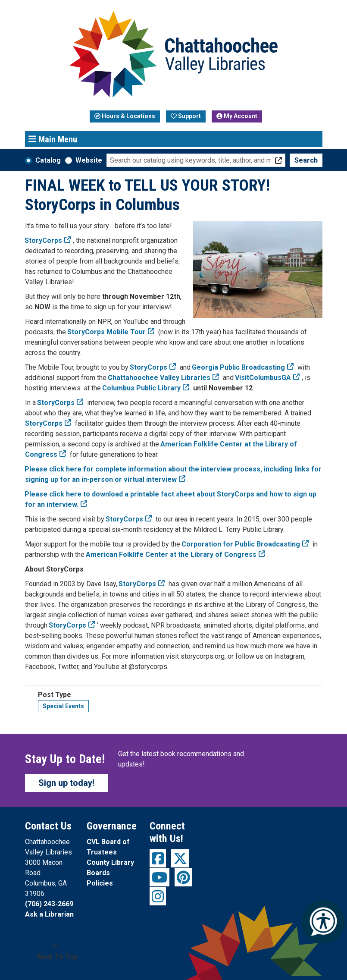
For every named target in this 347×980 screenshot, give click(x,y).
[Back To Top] (55, 952)
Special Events (63, 706)
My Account (237, 116)
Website (89, 160)
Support (186, 116)
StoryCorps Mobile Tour (107, 332)
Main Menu (53, 139)
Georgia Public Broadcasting (239, 367)
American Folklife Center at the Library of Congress (171, 554)
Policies (100, 883)
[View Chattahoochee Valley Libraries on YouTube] (159, 877)
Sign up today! (66, 783)
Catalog (48, 160)
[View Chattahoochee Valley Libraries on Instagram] (158, 896)
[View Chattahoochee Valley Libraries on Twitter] (180, 858)
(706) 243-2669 (49, 904)
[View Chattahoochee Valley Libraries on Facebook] (158, 858)
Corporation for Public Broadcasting (241, 544)
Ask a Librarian (49, 914)
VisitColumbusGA (263, 378)
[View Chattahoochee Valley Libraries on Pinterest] (183, 877)
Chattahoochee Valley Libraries (159, 378)
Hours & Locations (125, 116)
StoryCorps (149, 367)
